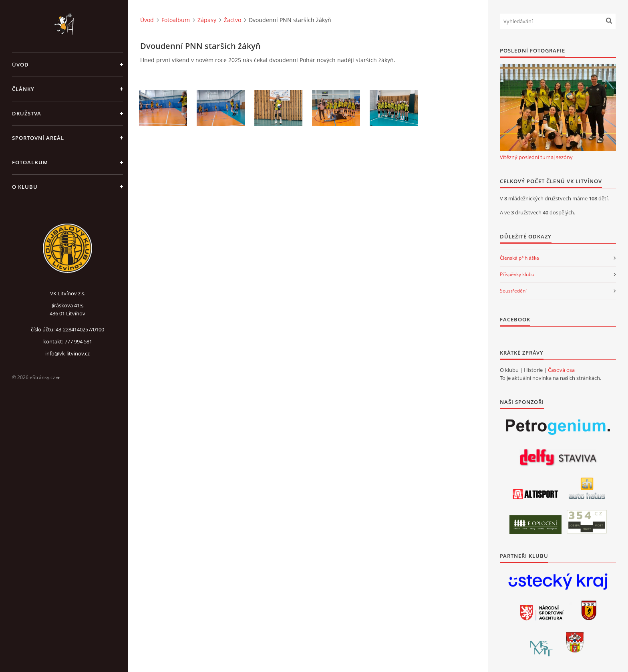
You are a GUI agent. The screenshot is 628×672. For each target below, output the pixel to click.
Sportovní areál (38, 138)
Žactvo (232, 20)
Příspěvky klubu (517, 274)
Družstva (27, 113)
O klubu (25, 187)
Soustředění (513, 291)
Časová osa (561, 370)
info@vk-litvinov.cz (67, 353)
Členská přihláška (519, 258)
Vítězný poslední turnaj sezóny (536, 157)
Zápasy (207, 20)
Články (23, 89)
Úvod (20, 65)
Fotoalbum (30, 162)
